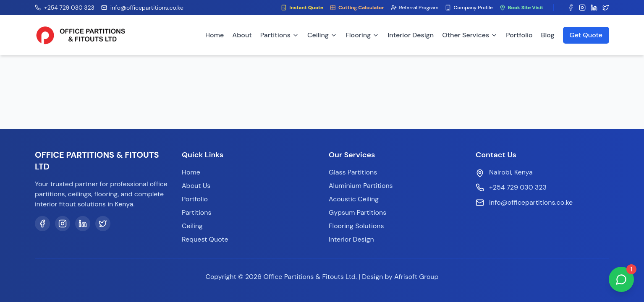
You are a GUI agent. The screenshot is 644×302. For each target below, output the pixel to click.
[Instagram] (63, 224)
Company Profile (469, 8)
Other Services (470, 35)
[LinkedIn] (83, 224)
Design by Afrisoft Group (400, 277)
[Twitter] (103, 224)
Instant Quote (302, 8)
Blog (548, 35)
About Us (196, 186)
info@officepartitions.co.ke (531, 202)
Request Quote (205, 239)
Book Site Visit (521, 8)
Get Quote (586, 35)
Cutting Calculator (357, 8)
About (242, 35)
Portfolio (519, 35)
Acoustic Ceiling (354, 199)
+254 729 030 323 (518, 187)
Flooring (362, 35)
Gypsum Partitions (357, 212)
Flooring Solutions (356, 226)
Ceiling (322, 35)
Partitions (280, 35)
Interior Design (411, 35)
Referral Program (415, 8)
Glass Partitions (353, 172)
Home (215, 35)
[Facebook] (42, 224)
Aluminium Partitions (361, 186)
